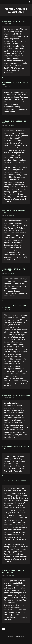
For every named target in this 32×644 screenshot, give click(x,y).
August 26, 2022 (5, 87)
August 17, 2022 (5, 311)
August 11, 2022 (5, 580)
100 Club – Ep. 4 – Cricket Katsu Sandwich (15, 308)
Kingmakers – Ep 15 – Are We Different (14, 271)
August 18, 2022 (5, 275)
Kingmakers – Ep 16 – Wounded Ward (15, 84)
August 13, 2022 (5, 455)
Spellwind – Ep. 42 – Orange (14, 21)
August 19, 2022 (5, 216)
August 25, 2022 (5, 126)
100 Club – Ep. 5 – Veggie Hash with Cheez (14, 123)
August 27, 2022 (5, 24)
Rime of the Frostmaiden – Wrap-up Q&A (14, 576)
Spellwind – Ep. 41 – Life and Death (14, 213)
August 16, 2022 (5, 402)
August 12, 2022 (5, 488)
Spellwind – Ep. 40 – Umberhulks (10, 398)
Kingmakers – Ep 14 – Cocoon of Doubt (16, 452)
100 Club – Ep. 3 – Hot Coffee (14, 485)
